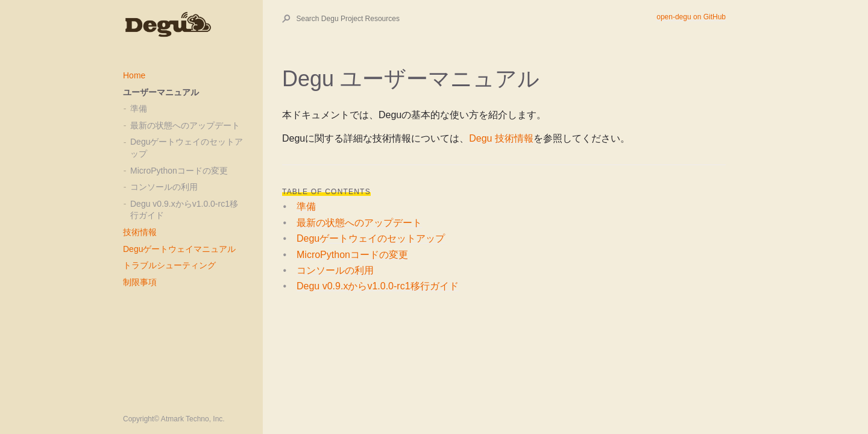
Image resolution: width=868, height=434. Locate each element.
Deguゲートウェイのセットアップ (187, 148)
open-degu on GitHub (691, 17)
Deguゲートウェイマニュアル (179, 249)
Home (134, 75)
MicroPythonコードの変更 (179, 171)
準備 (139, 108)
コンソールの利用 (164, 187)
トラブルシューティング (169, 265)
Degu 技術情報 (501, 138)
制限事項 (140, 282)
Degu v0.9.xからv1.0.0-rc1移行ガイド (184, 210)
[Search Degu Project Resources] (476, 19)
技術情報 (140, 232)
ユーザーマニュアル (161, 92)
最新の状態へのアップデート (185, 125)
